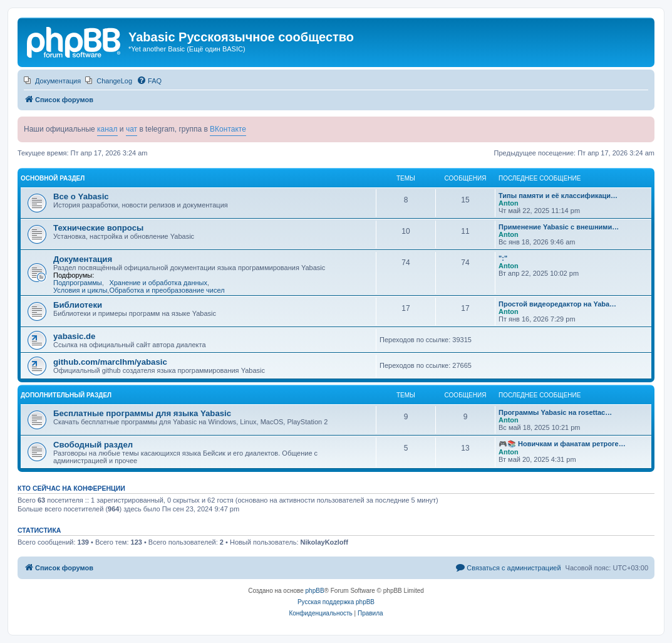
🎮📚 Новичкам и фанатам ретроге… (562, 444)
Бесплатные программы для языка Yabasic (142, 413)
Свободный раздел (93, 445)
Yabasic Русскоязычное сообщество (241, 37)
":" (503, 258)
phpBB (315, 591)
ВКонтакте (228, 129)
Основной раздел (53, 178)
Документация (83, 259)
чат (132, 129)
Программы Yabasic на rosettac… (555, 412)
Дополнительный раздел (66, 395)
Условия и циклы (80, 290)
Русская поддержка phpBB (336, 602)
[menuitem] (52, 81)
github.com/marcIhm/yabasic (110, 362)
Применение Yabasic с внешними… (559, 227)
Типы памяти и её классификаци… (558, 196)
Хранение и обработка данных (158, 283)
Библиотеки (78, 305)
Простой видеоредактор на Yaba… (557, 304)
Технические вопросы (98, 228)
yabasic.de (74, 336)
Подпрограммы (78, 283)
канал (107, 129)
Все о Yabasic (81, 196)
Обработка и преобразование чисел (167, 290)
